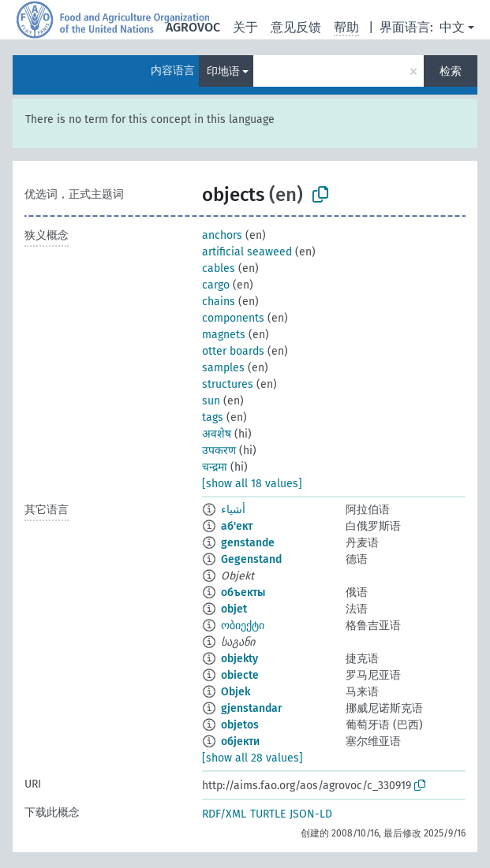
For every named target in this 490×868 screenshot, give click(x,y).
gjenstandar (252, 708)
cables (219, 268)
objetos (240, 725)
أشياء (233, 510)
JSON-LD (311, 814)
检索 (451, 71)
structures (228, 384)
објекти (240, 741)
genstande (248, 543)
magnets (224, 335)
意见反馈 (296, 27)
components (233, 318)
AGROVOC (193, 27)
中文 (452, 27)
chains (219, 302)
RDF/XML (224, 814)
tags (213, 417)
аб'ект (237, 526)
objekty (239, 659)
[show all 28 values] (252, 758)
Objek (236, 692)
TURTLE (268, 814)
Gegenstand (251, 559)
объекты (243, 592)
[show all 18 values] (252, 484)
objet (234, 609)
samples (223, 368)
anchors (222, 235)
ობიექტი (243, 626)
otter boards (233, 351)
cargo (216, 285)
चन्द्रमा (215, 467)
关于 (245, 27)
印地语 (223, 71)
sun (211, 401)
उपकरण (219, 451)
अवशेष (217, 434)
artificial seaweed (247, 252)
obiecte (240, 675)
